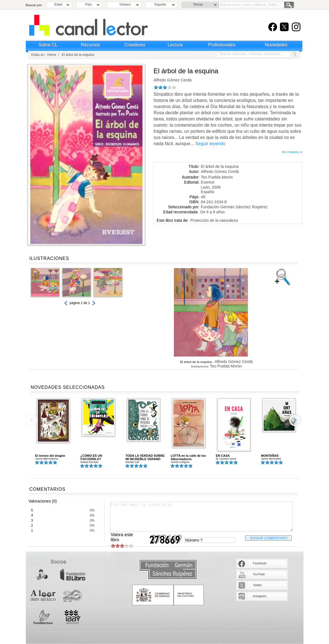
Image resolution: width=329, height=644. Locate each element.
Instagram (260, 596)
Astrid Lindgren (180, 462)
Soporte (160, 4)
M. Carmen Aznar (226, 459)
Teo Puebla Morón (217, 177)
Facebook (260, 563)
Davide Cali (133, 462)
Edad (58, 4)
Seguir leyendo (210, 144)
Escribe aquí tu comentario (201, 517)
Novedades (276, 45)
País (89, 4)
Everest (207, 182)
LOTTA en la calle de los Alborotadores (188, 457)
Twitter (257, 585)
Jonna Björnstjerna (47, 459)
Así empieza (292, 152)
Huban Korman (90, 462)
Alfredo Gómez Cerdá (173, 80)
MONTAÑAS (270, 456)
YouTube (259, 574)
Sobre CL (48, 45)
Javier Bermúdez (271, 459)
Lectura (175, 45)
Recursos (90, 45)
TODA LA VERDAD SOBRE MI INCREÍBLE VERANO (145, 457)
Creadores (135, 45)
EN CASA (223, 456)
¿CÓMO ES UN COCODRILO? (91, 457)
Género (124, 4)
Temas (198, 4)
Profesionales (222, 45)
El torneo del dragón (50, 456)
